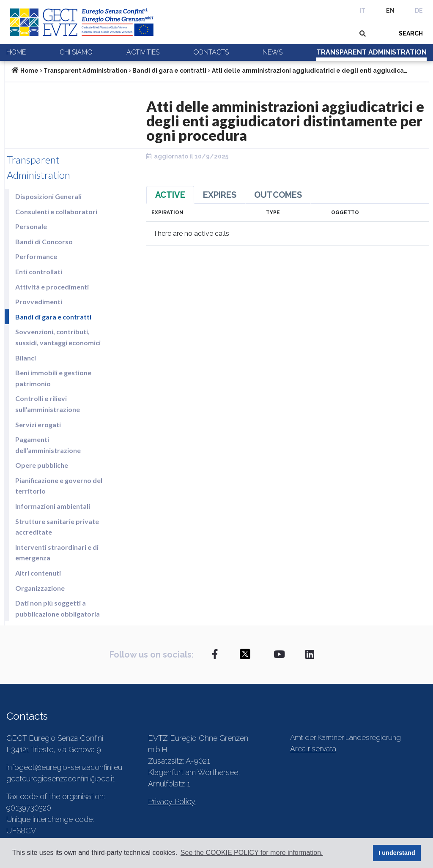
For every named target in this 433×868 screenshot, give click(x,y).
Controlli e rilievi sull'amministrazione (48, 404)
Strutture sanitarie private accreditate (57, 527)
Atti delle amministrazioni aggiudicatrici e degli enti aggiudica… (310, 71)
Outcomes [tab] (278, 195)
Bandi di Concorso (44, 242)
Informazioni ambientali (53, 506)
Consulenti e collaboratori (56, 212)
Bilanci (26, 358)
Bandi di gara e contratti (169, 71)
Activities (143, 52)
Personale (31, 226)
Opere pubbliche (42, 465)
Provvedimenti (39, 302)
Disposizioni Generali (48, 196)
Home (16, 52)
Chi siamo (76, 52)
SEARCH (411, 33)
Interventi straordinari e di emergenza (57, 553)
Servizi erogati (38, 424)
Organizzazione (40, 588)
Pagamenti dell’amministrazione (48, 445)
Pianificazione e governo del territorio (59, 486)
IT (362, 11)
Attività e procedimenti (52, 287)
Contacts (211, 52)
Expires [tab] (220, 195)
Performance (36, 256)
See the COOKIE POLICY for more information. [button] (252, 853)
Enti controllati (39, 272)
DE (419, 11)
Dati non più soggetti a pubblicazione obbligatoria (58, 608)
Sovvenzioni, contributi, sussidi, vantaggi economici (58, 337)
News (273, 52)
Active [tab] (170, 195)
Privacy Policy (172, 801)
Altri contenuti (38, 573)
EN (390, 11)
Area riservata (313, 749)
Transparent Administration (371, 52)
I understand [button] (397, 853)
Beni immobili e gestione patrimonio (53, 378)
